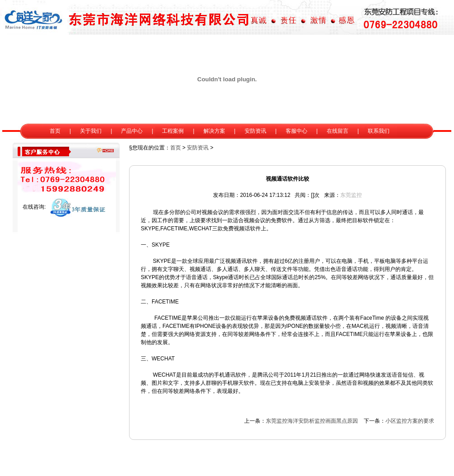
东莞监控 (351, 195)
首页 (176, 148)
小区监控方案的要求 (410, 421)
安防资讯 (198, 148)
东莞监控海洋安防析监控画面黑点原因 (312, 421)
